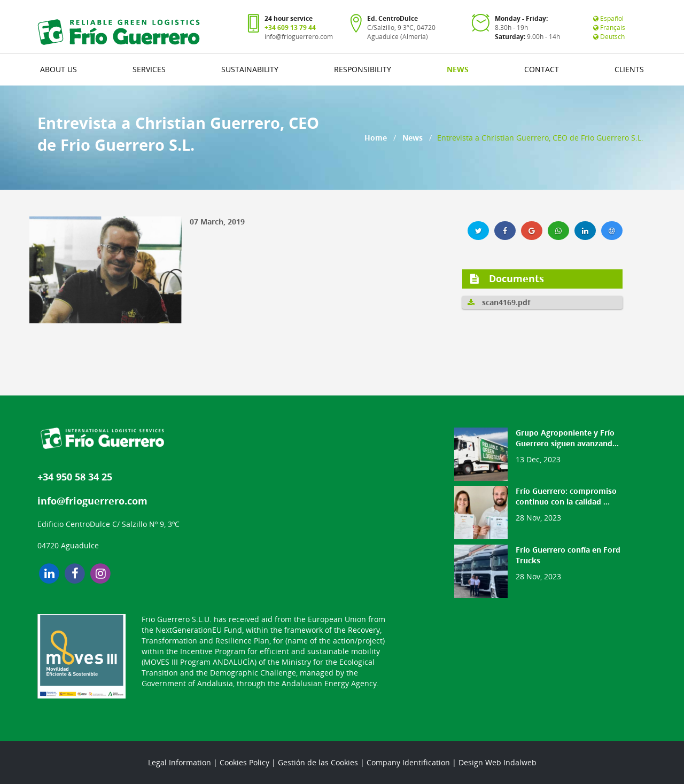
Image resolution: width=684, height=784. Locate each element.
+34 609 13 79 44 (290, 28)
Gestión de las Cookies (318, 762)
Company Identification (408, 762)
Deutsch (609, 37)
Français (609, 28)
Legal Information (180, 762)
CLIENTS (629, 69)
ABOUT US (59, 69)
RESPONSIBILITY (363, 69)
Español (608, 18)
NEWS (458, 69)
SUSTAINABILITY (250, 69)
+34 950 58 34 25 (75, 477)
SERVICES (149, 69)
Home (376, 138)
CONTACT (542, 69)
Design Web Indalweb (498, 762)
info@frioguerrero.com (299, 37)
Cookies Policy (244, 762)
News (413, 138)
